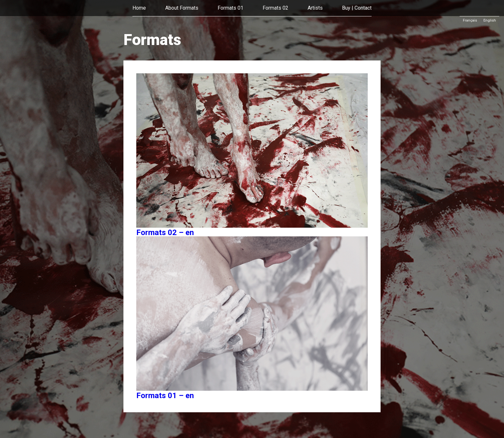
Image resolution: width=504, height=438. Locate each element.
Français (470, 20)
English (490, 20)
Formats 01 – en (165, 396)
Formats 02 (275, 8)
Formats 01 (230, 8)
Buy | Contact (357, 8)
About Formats (182, 8)
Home (139, 8)
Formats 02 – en (165, 233)
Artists (315, 8)
